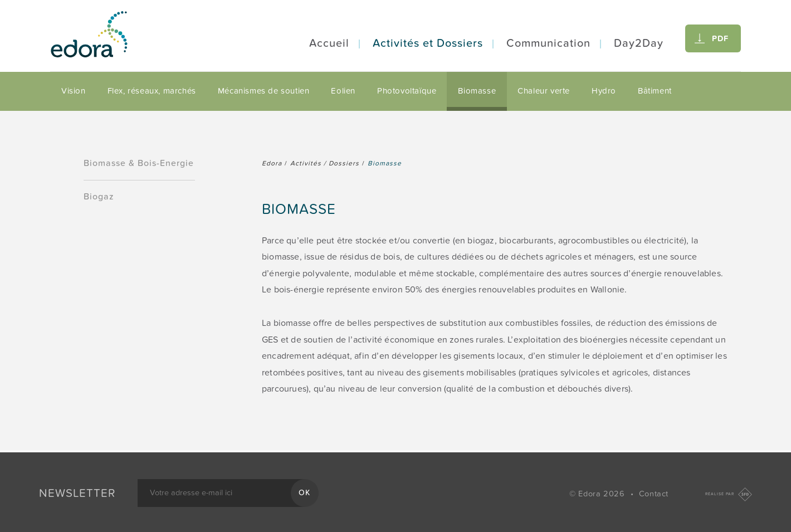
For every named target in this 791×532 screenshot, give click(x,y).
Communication (548, 43)
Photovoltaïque (407, 91)
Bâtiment (655, 91)
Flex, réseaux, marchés (152, 91)
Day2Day (639, 43)
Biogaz (99, 197)
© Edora (598, 494)
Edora (272, 163)
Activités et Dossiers (428, 43)
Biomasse (477, 91)
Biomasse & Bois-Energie (139, 163)
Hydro (604, 91)
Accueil (329, 43)
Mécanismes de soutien (264, 91)
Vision (74, 91)
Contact (654, 494)
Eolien (343, 91)
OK (305, 493)
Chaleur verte (544, 91)
